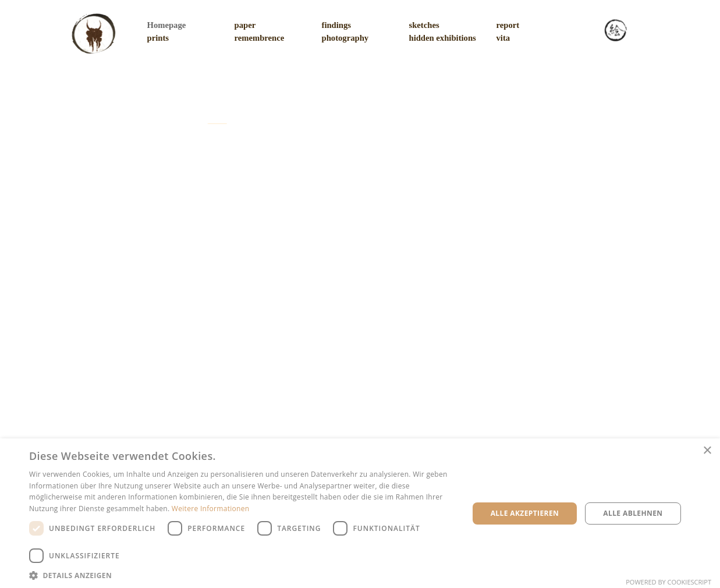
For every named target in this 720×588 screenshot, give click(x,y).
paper (245, 25)
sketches (424, 25)
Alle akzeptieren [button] (525, 513)
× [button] (707, 451)
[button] (242, 574)
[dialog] (360, 513)
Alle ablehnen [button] (633, 513)
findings (337, 25)
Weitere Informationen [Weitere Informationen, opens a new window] (211, 509)
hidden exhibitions (443, 38)
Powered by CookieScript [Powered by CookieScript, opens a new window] (668, 582)
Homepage (167, 25)
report (508, 25)
